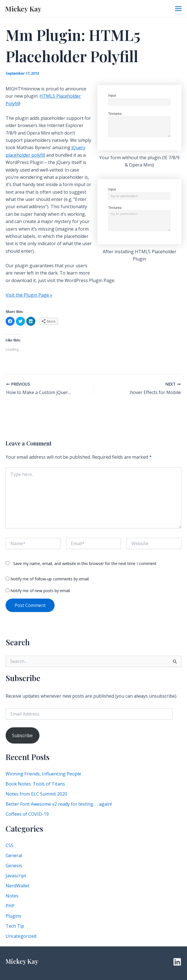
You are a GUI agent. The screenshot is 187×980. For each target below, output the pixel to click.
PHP (10, 906)
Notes (12, 896)
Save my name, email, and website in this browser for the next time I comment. (85, 563)
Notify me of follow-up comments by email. (50, 579)
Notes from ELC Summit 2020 (36, 794)
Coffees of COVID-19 (27, 814)
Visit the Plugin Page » (29, 295)
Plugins (13, 916)
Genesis (14, 866)
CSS (10, 845)
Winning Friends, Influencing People (43, 774)
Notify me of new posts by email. (40, 591)
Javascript (16, 876)
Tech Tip (15, 926)
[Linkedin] (177, 962)
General (14, 855)
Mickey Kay (23, 9)
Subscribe (22, 735)
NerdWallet (17, 886)
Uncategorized (21, 936)
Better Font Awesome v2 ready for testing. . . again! (59, 804)
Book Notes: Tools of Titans (35, 784)
